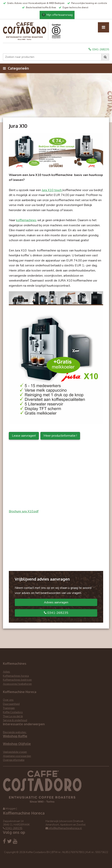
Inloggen (11, 809)
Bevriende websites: (15, 732)
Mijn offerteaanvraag (57, 15)
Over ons (8, 700)
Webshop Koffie (15, 736)
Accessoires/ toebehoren (17, 684)
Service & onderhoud (15, 720)
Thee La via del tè (13, 716)
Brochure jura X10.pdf (24, 511)
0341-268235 (99, 49)
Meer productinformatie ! (60, 436)
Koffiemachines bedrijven (17, 680)
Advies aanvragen (56, 602)
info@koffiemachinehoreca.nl (64, 828)
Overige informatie (14, 760)
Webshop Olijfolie (17, 744)
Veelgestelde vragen (15, 752)
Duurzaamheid (11, 704)
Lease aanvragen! (24, 436)
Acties (6, 672)
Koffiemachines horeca (16, 676)
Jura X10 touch (52, 190)
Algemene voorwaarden (17, 756)
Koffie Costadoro (13, 712)
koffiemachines (26, 220)
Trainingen (9, 708)
